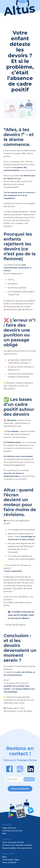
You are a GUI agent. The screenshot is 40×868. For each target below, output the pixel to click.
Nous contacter (20, 789)
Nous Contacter (9, 862)
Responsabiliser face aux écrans (17, 848)
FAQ (4, 833)
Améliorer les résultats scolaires (17, 845)
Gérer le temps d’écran (13, 842)
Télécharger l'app (11, 860)
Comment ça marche (12, 831)
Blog (4, 857)
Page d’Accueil (9, 828)
